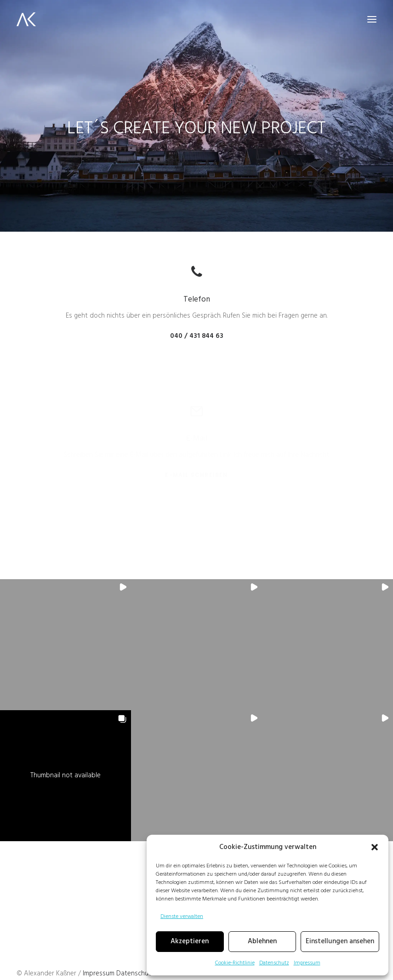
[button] (375, 847)
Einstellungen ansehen (340, 941)
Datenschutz (274, 963)
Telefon (197, 299)
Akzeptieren (190, 941)
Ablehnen (262, 941)
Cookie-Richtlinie (235, 963)
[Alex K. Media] (26, 19)
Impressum (307, 963)
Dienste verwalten (182, 917)
